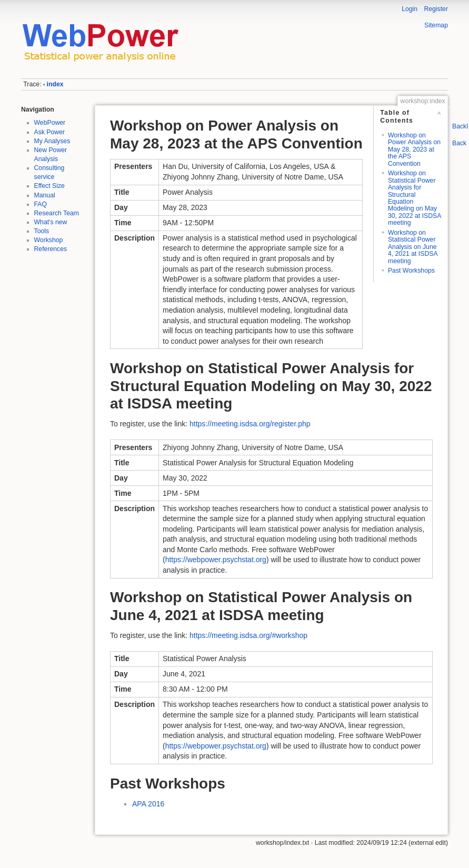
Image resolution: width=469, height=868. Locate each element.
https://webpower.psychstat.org (216, 560)
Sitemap (436, 25)
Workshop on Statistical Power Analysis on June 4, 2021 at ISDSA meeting (413, 247)
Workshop (49, 240)
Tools (42, 231)
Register (436, 9)
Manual (45, 195)
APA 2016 (148, 804)
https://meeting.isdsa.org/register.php (250, 424)
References (51, 249)
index (55, 84)
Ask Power (50, 132)
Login (410, 9)
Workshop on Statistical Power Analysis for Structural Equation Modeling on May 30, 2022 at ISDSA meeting (415, 198)
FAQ (41, 204)
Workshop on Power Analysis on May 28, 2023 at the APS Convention (414, 149)
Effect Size (49, 186)
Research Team (57, 213)
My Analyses (52, 141)
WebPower (50, 123)
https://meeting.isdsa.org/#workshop (248, 635)
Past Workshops (411, 271)
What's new (51, 222)
